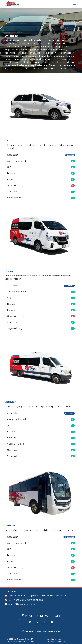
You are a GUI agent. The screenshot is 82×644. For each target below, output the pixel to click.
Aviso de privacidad (54, 639)
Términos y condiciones (56, 642)
